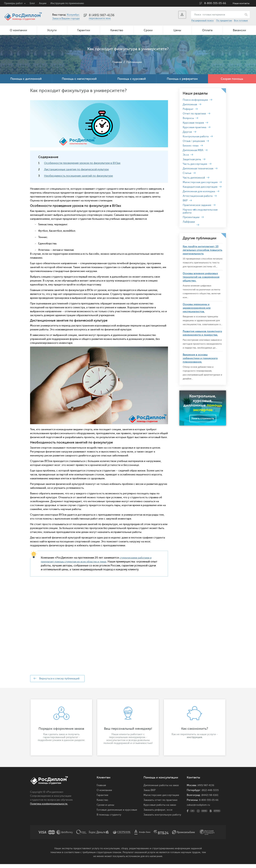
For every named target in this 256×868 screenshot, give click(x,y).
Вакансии (239, 30)
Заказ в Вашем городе (66, 18)
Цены (177, 30)
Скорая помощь (232, 79)
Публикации (135, 62)
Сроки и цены (105, 809)
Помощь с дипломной (26, 79)
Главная (116, 62)
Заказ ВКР (150, 794)
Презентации (191, 217)
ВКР (185, 201)
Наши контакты (241, 3)
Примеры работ (13, 3)
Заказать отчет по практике (160, 804)
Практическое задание (197, 205)
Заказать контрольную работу (162, 819)
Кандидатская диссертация (200, 187)
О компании (18, 30)
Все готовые (241, 21)
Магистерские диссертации (161, 799)
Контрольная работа (196, 136)
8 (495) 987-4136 (102, 15)
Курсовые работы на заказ (160, 809)
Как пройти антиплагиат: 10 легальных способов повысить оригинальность (202, 250)
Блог (32, 3)
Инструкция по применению (67, 3)
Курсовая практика (194, 127)
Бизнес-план (191, 146)
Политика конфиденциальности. (51, 808)
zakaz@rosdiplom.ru (199, 809)
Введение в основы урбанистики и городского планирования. (200, 358)
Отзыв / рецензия (194, 141)
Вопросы (188, 118)
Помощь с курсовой (132, 79)
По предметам (224, 21)
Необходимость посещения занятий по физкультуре (78, 176)
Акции (43, 3)
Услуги (52, 30)
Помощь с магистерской (79, 79)
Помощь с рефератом (182, 79)
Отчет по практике (194, 114)
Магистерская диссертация (200, 182)
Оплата (207, 30)
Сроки (148, 30)
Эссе (186, 155)
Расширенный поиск (202, 21)
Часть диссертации (195, 164)
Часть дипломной (194, 178)
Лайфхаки (189, 222)
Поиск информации (195, 100)
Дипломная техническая (198, 169)
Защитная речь (192, 159)
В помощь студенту (109, 819)
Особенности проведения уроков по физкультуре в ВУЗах (82, 163)
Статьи (187, 173)
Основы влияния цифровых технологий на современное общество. (201, 277)
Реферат (188, 109)
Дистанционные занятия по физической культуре (76, 169)
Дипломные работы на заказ (161, 789)
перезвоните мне (100, 18)
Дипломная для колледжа (199, 191)
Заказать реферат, (155, 814)
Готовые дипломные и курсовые (117, 814)
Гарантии (84, 30)
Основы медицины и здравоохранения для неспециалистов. (197, 308)
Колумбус (73, 15)
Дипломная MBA (193, 150)
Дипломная (190, 104)
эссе (169, 814)
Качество (117, 30)
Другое (187, 132)
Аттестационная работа (198, 196)
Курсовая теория (193, 123)
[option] (61, 731)
